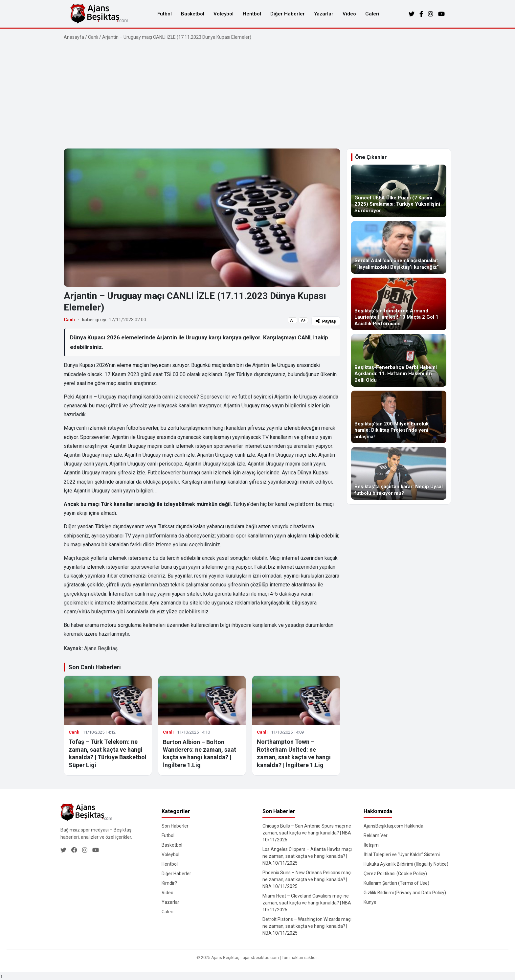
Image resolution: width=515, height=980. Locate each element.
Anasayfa (74, 37)
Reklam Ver (376, 835)
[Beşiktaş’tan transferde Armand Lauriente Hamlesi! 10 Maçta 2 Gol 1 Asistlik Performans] (399, 304)
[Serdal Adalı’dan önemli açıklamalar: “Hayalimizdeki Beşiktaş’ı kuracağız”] (399, 247)
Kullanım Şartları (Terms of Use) (396, 883)
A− (292, 320)
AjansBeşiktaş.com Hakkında (393, 826)
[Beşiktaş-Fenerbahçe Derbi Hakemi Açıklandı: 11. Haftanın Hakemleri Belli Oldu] (399, 360)
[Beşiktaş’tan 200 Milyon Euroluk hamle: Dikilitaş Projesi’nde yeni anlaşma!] (399, 417)
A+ (303, 320)
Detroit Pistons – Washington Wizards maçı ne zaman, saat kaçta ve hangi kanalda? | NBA (307, 926)
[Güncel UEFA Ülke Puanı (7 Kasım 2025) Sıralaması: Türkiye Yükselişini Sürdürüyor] (399, 191)
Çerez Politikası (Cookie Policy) (395, 874)
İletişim (371, 845)
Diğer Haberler (288, 14)
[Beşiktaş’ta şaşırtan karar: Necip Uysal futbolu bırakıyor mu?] (399, 473)
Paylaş (326, 321)
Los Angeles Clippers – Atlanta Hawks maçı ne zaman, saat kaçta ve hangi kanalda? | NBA (307, 856)
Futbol (165, 14)
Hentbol (252, 14)
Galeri (372, 14)
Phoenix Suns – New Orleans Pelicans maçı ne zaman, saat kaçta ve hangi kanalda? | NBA (307, 879)
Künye (370, 902)
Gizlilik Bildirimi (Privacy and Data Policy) (405, 893)
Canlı (93, 37)
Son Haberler (175, 826)
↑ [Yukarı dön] (1, 976)
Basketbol (193, 14)
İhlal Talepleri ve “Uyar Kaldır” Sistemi (402, 855)
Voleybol (224, 14)
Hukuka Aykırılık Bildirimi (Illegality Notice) (406, 864)
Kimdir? (169, 883)
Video (349, 14)
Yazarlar (324, 14)
